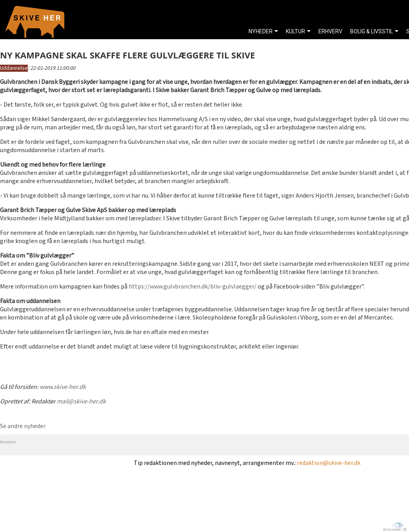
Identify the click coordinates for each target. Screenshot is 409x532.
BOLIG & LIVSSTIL (372, 31)
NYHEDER (261, 31)
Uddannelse (14, 68)
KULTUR (295, 31)
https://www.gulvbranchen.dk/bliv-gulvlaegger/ (193, 287)
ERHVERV (330, 31)
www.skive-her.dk (63, 387)
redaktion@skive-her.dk (329, 463)
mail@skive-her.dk (81, 402)
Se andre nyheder (23, 426)
